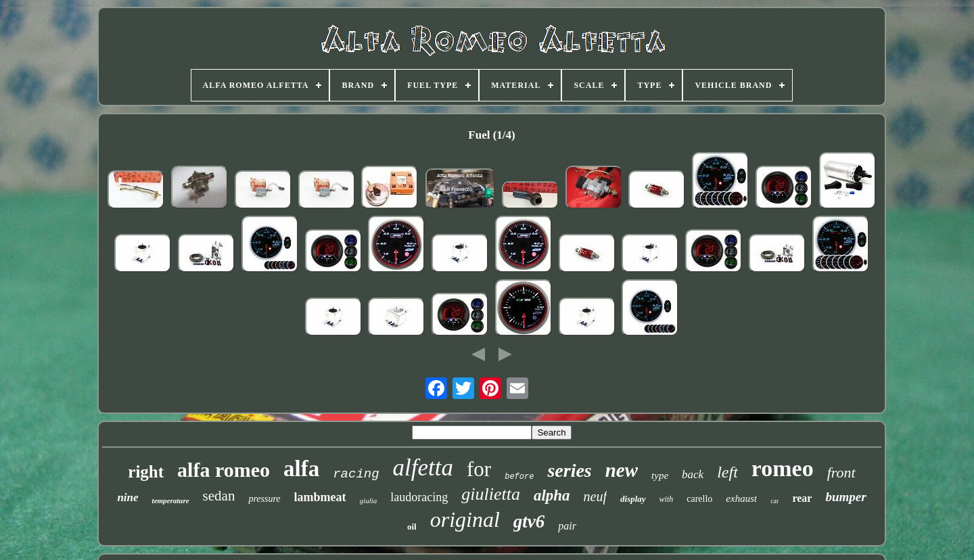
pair (567, 526)
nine (127, 497)
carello (699, 499)
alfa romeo (224, 470)
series (569, 470)
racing (356, 474)
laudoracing (419, 497)
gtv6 (529, 521)
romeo (783, 468)
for (479, 469)
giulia (369, 500)
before (519, 477)
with (667, 499)
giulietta (491, 494)
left (727, 472)
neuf (595, 496)
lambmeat (320, 497)
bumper (845, 497)
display (633, 499)
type (660, 475)
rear (802, 498)
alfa (301, 469)
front (841, 472)
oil (412, 527)
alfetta (423, 468)
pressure (264, 499)
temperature (171, 500)
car (774, 501)
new (622, 470)
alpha (552, 495)
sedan (219, 496)
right (146, 472)
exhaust (741, 498)
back (693, 474)
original (465, 519)
